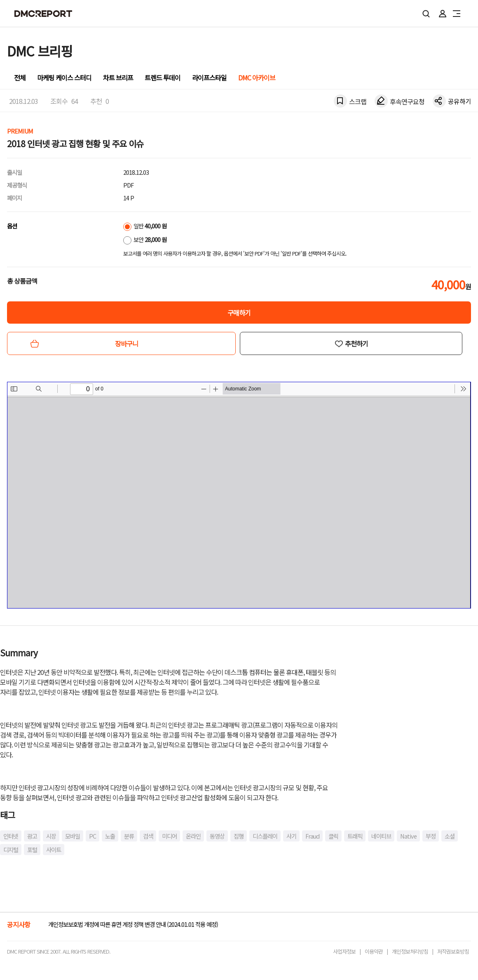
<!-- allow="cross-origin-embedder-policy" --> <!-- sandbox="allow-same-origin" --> (239, 495)
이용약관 (374, 951)
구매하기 (239, 313)
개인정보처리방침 (410, 951)
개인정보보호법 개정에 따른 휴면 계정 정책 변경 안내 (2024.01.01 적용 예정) (133, 924)
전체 (20, 78)
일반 (145, 226)
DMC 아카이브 (257, 78)
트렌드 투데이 (163, 78)
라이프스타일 (209, 78)
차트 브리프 (118, 78)
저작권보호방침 (453, 951)
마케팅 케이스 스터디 (64, 78)
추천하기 (356, 343)
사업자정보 (344, 951)
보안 (145, 239)
